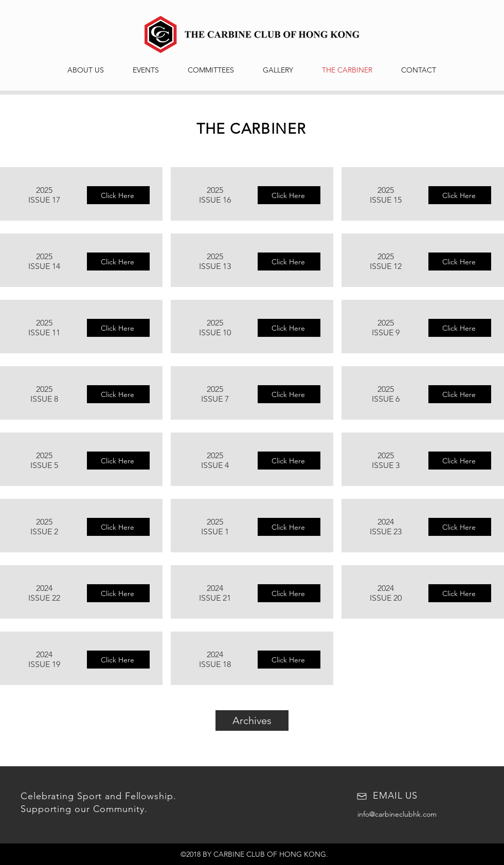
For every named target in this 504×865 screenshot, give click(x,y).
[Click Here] (118, 195)
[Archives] (252, 720)
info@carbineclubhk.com (397, 814)
